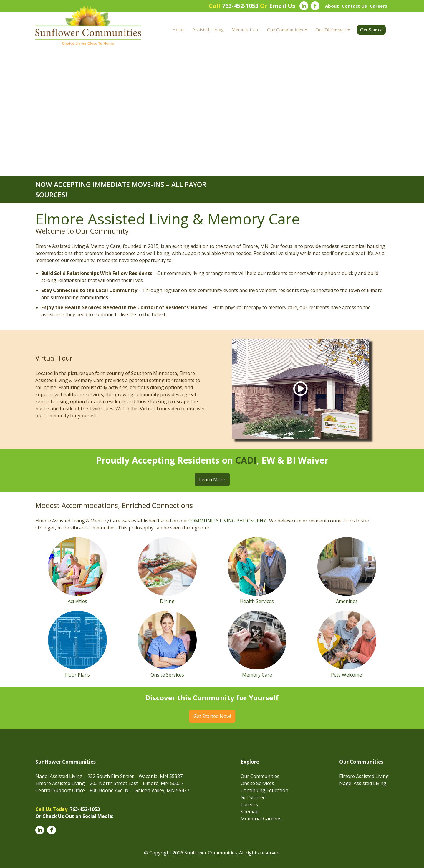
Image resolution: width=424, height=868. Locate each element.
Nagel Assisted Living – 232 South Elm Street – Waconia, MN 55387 (109, 776)
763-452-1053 (240, 6)
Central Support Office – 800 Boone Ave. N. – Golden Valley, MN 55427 (112, 790)
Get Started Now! (212, 716)
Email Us (282, 6)
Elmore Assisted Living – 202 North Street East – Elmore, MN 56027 (109, 783)
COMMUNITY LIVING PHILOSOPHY (227, 521)
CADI (246, 460)
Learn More (212, 479)
